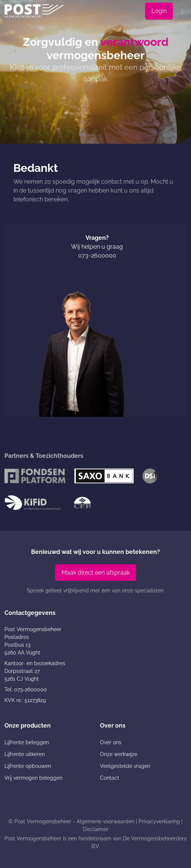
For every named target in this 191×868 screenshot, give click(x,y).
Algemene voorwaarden (105, 821)
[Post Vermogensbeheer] (34, 11)
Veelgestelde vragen (125, 766)
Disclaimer (96, 829)
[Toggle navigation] (182, 11)
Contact (110, 778)
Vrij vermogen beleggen (33, 778)
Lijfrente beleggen (27, 742)
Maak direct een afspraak (96, 573)
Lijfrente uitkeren (25, 754)
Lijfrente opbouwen (28, 766)
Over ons (111, 742)
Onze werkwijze (119, 754)
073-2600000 (97, 256)
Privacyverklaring (159, 821)
